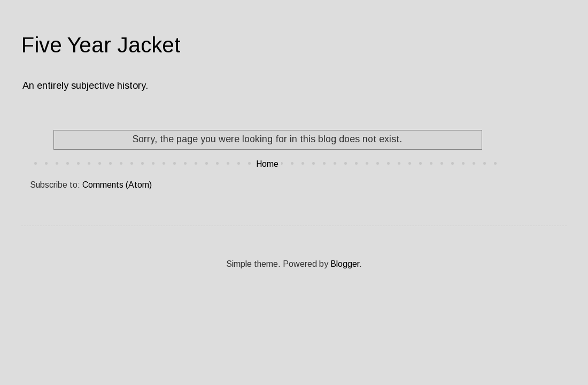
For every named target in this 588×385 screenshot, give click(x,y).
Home (267, 164)
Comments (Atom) (117, 185)
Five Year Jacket (101, 45)
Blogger (345, 264)
